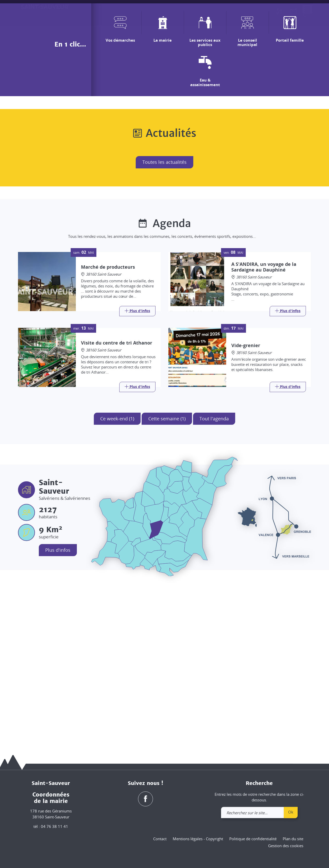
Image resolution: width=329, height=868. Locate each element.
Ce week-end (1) (117, 577)
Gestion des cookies (286, 846)
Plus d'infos (58, 709)
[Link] (137, 470)
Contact (160, 839)
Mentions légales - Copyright (198, 839)
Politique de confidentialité (253, 839)
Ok (291, 812)
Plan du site (293, 839)
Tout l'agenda (215, 577)
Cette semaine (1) (167, 577)
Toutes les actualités (164, 321)
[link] (294, 12)
